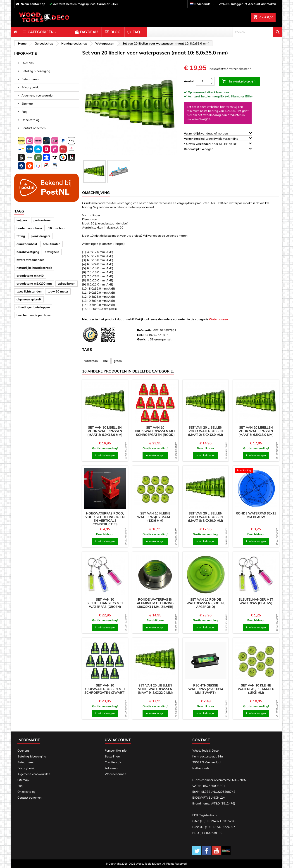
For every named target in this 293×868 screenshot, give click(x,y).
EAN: (141, 335)
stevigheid (52, 252)
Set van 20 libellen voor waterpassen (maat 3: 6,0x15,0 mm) (105, 431)
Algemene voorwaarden (38, 95)
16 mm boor (57, 228)
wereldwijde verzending (218, 138)
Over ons (27, 63)
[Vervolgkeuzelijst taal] (202, 4)
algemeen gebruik (29, 299)
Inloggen (237, 4)
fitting (21, 236)
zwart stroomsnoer (30, 260)
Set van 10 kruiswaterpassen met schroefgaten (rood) (155, 431)
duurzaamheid (27, 244)
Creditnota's (113, 762)
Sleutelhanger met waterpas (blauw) (256, 601)
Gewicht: (143, 339)
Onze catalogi (31, 120)
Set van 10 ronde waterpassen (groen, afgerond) (206, 603)
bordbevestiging (28, 252)
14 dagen (218, 149)
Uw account (118, 740)
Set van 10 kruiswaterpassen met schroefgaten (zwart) (105, 689)
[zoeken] (257, 32)
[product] (105, 402)
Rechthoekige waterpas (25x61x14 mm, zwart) (206, 689)
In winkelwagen (239, 81)
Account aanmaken (262, 4)
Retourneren (30, 79)
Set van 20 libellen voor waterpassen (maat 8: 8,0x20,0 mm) (206, 517)
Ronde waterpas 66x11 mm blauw (256, 515)
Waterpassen (218, 319)
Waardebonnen (116, 774)
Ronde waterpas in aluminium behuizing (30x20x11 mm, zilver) (155, 603)
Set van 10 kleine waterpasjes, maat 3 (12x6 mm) (155, 517)
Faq (24, 112)
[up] (212, 79)
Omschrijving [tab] (96, 193)
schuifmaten (52, 244)
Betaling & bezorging (36, 71)
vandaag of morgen (218, 133)
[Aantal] (202, 81)
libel (106, 361)
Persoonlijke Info (116, 750)
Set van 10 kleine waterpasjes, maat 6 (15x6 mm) (256, 689)
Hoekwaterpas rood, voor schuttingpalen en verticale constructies (105, 519)
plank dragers (40, 236)
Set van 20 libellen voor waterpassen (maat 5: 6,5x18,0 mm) (256, 431)
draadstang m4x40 (30, 276)
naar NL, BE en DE (218, 144)
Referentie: (145, 330)
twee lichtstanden (29, 291)
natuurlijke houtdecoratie (34, 268)
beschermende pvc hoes (34, 315)
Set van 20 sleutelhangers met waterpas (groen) (105, 603)
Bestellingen (113, 756)
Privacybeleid (30, 87)
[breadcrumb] (22, 43)
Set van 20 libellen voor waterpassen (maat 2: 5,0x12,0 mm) (206, 431)
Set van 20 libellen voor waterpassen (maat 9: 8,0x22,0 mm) (155, 689)
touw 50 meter (58, 291)
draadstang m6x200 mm (34, 283)
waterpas (91, 361)
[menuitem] (15, 32)
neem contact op (33, 4)
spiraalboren (67, 283)
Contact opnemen (33, 128)
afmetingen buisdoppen (33, 307)
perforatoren (43, 220)
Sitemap (27, 104)
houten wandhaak (29, 228)
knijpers (22, 220)
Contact (201, 740)
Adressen (111, 768)
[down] (212, 83)
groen (118, 361)
